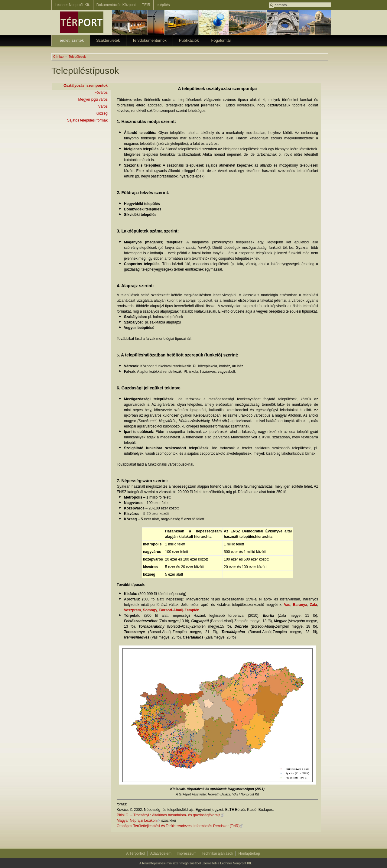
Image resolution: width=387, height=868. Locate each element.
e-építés (163, 5)
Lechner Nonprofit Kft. (72, 5)
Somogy (150, 610)
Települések (77, 57)
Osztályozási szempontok (86, 86)
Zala (314, 605)
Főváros (101, 93)
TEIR (146, 5)
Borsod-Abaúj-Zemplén (179, 610)
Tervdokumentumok (150, 40)
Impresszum (186, 853)
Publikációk (189, 40)
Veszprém (132, 610)
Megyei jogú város (93, 99)
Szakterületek (108, 40)
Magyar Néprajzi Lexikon (137, 821)
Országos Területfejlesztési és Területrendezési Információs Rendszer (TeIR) (178, 826)
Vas (287, 605)
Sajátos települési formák (87, 120)
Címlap (58, 57)
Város (103, 106)
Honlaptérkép (249, 853)
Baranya (300, 605)
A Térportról (135, 853)
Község (102, 113)
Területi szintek (71, 40)
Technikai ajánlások (217, 853)
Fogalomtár (221, 40)
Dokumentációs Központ (116, 5)
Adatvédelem (161, 853)
